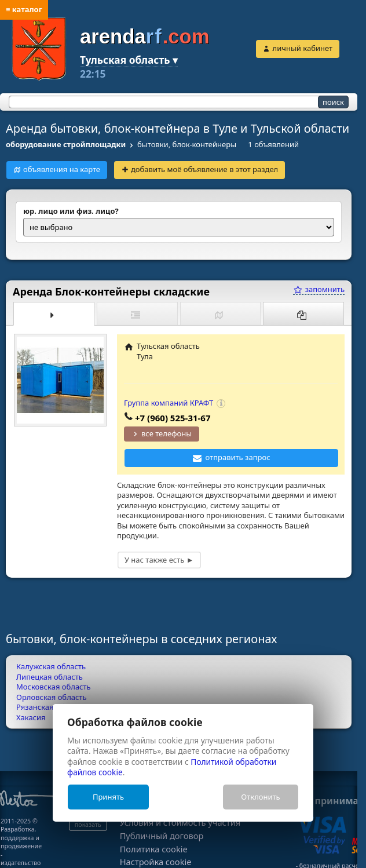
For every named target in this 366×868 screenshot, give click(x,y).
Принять (108, 797)
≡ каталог (24, 9)
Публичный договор (162, 836)
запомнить (319, 289)
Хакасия (31, 717)
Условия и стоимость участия (180, 823)
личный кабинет (303, 48)
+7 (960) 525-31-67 (173, 418)
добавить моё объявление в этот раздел (204, 169)
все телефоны (166, 433)
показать (88, 825)
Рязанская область (50, 707)
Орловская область (52, 697)
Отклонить (260, 797)
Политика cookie (154, 849)
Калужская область (51, 666)
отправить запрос (238, 457)
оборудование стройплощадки (66, 144)
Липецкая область (50, 677)
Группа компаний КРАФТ (169, 403)
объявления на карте (62, 169)
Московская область (54, 687)
